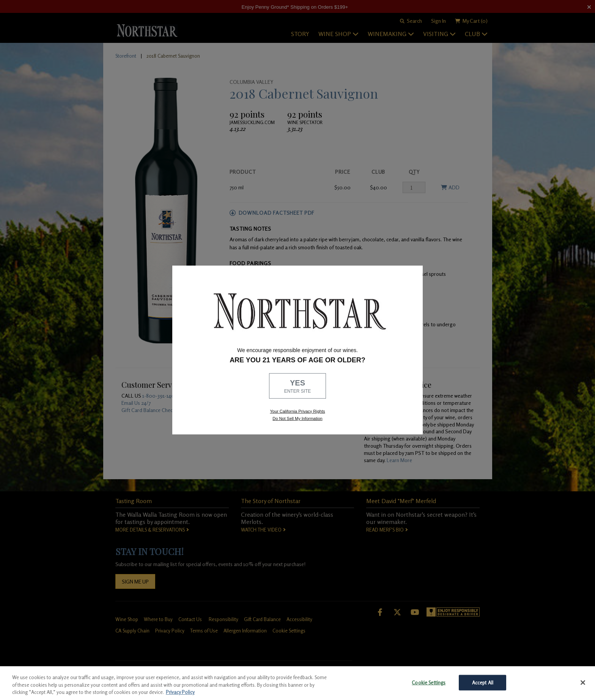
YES (297, 387)
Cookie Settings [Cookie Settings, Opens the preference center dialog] (429, 682)
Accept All (483, 682)
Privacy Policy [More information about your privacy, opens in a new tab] (180, 692)
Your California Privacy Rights (297, 411)
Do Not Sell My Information (297, 418)
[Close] (583, 683)
